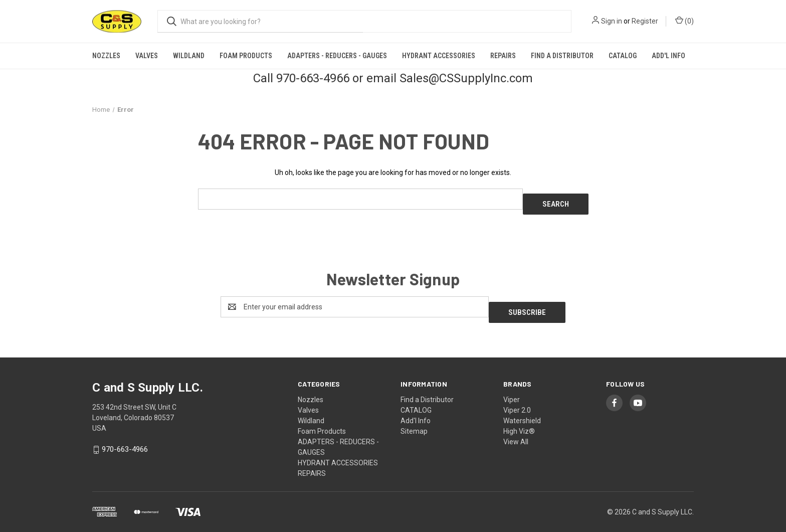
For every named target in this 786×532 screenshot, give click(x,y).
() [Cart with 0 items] (684, 21)
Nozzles (106, 56)
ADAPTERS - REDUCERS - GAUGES (337, 56)
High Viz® (519, 420)
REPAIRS (503, 56)
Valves (147, 56)
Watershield (522, 410)
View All (516, 431)
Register (645, 21)
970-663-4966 (125, 439)
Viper (512, 389)
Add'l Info (668, 56)
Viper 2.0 (517, 399)
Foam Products (246, 56)
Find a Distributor (562, 56)
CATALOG (623, 56)
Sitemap (414, 420)
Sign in (612, 21)
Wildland (189, 56)
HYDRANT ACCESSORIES (439, 56)
